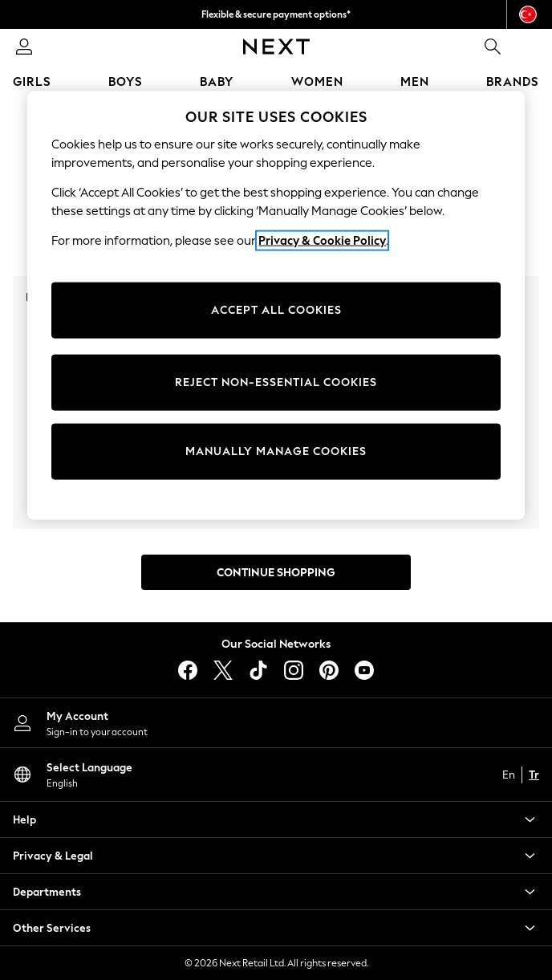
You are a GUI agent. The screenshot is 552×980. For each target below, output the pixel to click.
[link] (24, 47)
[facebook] (188, 670)
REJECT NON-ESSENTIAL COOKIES (276, 382)
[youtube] (364, 670)
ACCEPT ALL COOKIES (276, 310)
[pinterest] (329, 670)
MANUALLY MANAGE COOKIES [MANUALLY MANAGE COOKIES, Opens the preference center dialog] (276, 451)
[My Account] (276, 723)
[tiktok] (258, 670)
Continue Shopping (276, 573)
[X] (223, 670)
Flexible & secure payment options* (276, 14)
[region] (276, 306)
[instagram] (294, 670)
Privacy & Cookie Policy (322, 241)
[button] (276, 819)
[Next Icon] (276, 47)
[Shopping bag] (528, 47)
